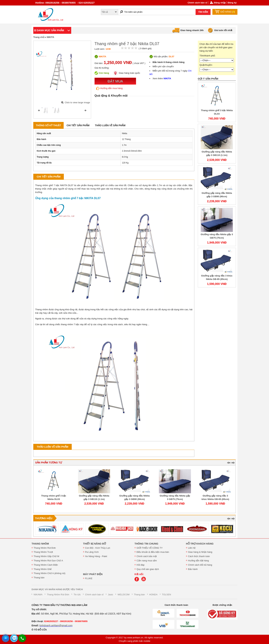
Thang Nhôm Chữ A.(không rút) (49, 573)
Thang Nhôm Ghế (43, 569)
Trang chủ (39, 37)
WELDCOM (124, 595)
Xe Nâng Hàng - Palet (96, 556)
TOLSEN (166, 595)
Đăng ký (232, 3)
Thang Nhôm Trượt (43, 552)
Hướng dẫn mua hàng (109, 88)
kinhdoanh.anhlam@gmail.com (56, 625)
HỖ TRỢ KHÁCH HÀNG (200, 544)
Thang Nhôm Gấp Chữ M (46, 556)
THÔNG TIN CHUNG (146, 544)
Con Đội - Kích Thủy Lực (98, 548)
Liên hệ (192, 548)
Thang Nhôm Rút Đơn (45, 548)
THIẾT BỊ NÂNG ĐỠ (94, 544)
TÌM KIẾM (203, 12)
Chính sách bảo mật (147, 556)
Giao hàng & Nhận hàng (200, 552)
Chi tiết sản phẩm (78, 125)
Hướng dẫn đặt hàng (198, 561)
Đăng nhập (220, 3)
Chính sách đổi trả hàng (200, 565)
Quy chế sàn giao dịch (148, 569)
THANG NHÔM (40, 544)
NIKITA (50, 37)
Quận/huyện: (206, 65)
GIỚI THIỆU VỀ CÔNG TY (150, 548)
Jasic (110, 595)
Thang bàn (39, 578)
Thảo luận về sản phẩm (110, 125)
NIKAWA (38, 595)
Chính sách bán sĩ (197, 3)
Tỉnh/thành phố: (207, 56)
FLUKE (89, 578)
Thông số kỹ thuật (48, 125)
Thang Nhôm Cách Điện (46, 565)
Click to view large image (77, 102)
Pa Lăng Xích (92, 552)
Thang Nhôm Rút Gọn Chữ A (48, 561)
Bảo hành (193, 569)
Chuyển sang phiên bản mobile (134, 641)
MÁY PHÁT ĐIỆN (93, 574)
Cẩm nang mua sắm (147, 561)
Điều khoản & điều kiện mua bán (153, 552)
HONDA (153, 595)
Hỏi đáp (141, 565)
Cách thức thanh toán (199, 556)
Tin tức (77, 595)
